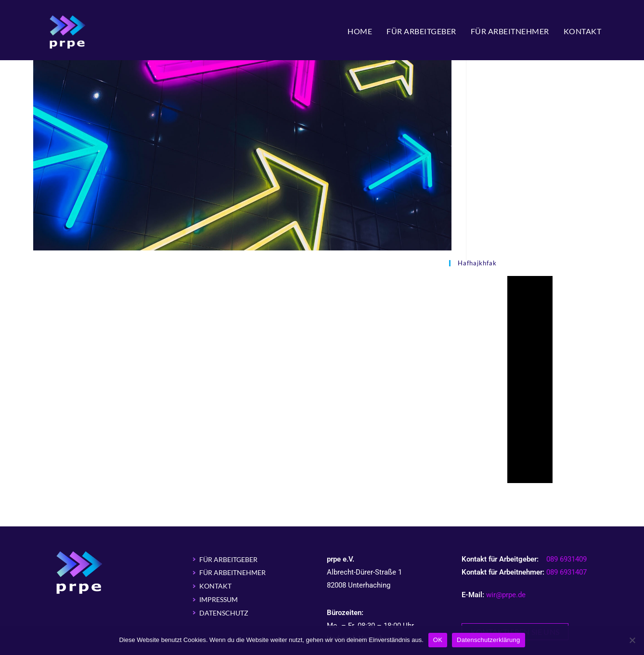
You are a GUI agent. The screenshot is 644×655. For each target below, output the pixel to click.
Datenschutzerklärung (488, 640)
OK (438, 640)
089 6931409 (567, 559)
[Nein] (632, 640)
